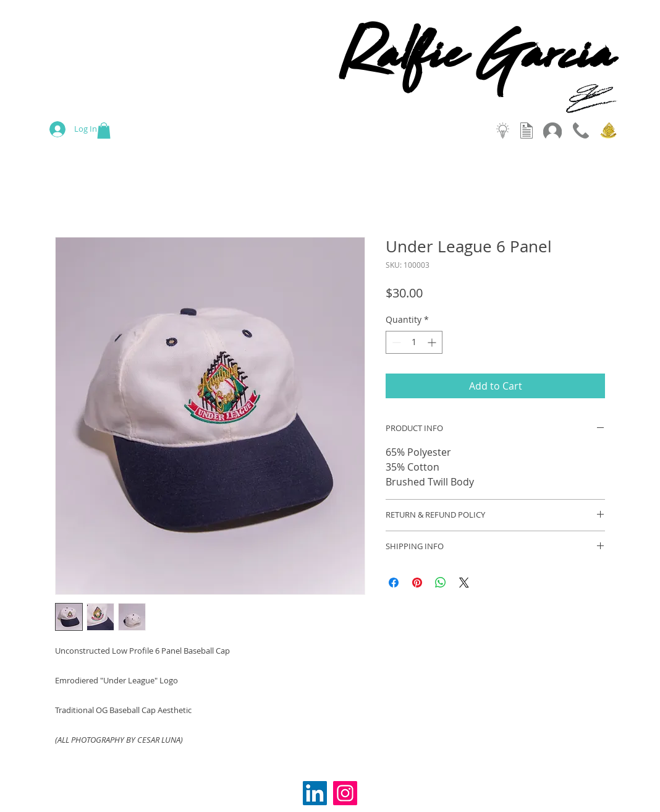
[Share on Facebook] (394, 583)
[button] (104, 130)
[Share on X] (464, 583)
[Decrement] (395, 342)
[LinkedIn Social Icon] (315, 793)
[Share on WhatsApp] (441, 583)
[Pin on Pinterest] (417, 583)
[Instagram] (345, 793)
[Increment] (433, 342)
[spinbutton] (414, 342)
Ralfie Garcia (476, 62)
